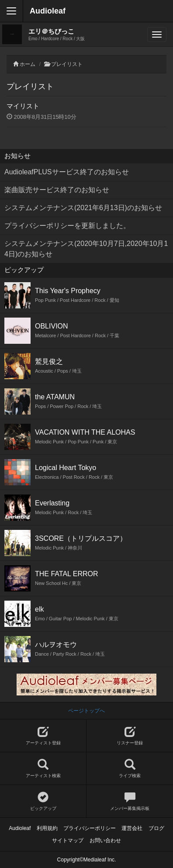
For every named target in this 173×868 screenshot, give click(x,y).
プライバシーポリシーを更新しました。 (67, 226)
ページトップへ (86, 711)
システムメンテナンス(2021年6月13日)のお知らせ (83, 208)
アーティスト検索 (43, 769)
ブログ (156, 828)
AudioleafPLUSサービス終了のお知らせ (67, 172)
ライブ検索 (130, 769)
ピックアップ (43, 801)
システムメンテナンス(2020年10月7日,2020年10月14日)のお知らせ (86, 249)
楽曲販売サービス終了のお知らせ (57, 190)
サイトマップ (68, 840)
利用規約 (47, 828)
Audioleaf (48, 11)
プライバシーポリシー (90, 828)
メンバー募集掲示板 (130, 801)
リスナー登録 (130, 736)
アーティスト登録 (43, 736)
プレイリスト (67, 64)
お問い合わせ (105, 840)
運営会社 (132, 828)
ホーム (28, 64)
